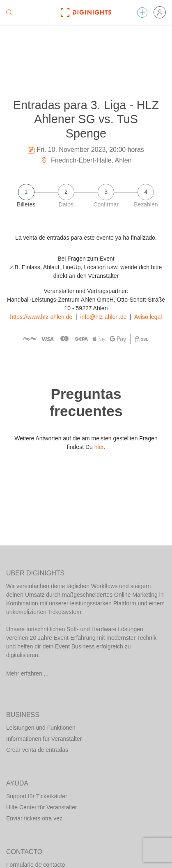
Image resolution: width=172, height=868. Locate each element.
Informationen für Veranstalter (44, 739)
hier (99, 447)
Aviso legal (148, 317)
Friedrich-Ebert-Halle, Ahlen (86, 160)
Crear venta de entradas (37, 750)
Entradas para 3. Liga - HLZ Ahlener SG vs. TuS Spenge (86, 119)
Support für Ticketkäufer (37, 796)
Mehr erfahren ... (28, 673)
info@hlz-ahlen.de (104, 317)
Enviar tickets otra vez (34, 818)
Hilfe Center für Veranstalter (42, 807)
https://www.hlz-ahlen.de (41, 317)
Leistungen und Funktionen (41, 728)
